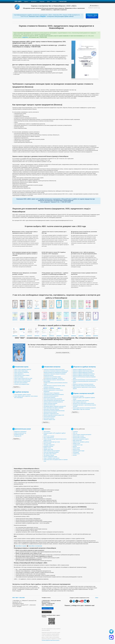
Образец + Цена (92, 16)
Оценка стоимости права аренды (21, 371)
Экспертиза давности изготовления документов (53, 402)
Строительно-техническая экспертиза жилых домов (54, 369)
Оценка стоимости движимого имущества (23, 369)
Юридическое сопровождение (20, 432)
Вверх (97, 598)
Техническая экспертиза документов (51, 396)
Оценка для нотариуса (19, 377)
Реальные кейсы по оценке (78, 436)
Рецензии (42, 1)
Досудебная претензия (19, 435)
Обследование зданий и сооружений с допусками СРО (55, 406)
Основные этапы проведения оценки (22, 384)
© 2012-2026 (22, 598)
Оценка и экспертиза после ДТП (84, 393)
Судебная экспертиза (22, 392)
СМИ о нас (75, 433)
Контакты (54, 1)
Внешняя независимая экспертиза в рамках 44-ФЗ (54, 415)
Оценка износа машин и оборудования (51, 393)
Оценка (26, 1)
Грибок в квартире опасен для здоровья (52, 451)
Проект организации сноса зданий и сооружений (53, 408)
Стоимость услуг (76, 454)
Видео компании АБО (77, 440)
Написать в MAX (47, 612)
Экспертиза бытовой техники (49, 405)
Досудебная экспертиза (48, 446)
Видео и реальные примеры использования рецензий (84, 386)
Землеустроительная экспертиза (50, 412)
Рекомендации (76, 452)
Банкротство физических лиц (20, 433)
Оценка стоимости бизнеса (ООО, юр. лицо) (23, 378)
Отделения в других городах (79, 451)
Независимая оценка (22, 367)
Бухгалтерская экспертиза (49, 418)
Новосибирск (94, 5)
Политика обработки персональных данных (51, 640)
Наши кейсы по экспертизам (34, 546)
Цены (48, 1)
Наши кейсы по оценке (20, 546)
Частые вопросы (47, 432)
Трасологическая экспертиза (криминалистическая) (54, 411)
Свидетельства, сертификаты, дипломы (81, 442)
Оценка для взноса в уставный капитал (22, 381)
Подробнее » (16, 387)
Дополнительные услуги (23, 429)
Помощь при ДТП (76, 448)
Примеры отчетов (47, 448)
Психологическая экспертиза (49, 417)
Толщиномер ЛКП (18, 436)
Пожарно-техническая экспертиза (50, 403)
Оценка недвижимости (19, 374)
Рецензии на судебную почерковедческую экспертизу (84, 374)
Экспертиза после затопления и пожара (53, 377)
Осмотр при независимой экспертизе (51, 452)
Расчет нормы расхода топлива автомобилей (53, 399)
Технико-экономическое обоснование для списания (54, 400)
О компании (75, 432)
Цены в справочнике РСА (49, 438)
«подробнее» (25, 37)
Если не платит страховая (78, 396)
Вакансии (75, 446)
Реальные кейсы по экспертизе (79, 438)
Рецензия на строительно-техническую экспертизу (83, 384)
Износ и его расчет (47, 443)
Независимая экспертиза (52, 367)
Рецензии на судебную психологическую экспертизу (83, 375)
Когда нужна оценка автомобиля (21, 383)
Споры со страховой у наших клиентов (81, 401)
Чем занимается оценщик (49, 455)
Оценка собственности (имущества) (21, 372)
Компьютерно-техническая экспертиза (51, 409)
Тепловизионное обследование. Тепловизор (54, 378)
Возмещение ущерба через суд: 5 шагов (52, 442)
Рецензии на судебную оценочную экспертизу (82, 369)
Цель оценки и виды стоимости (50, 454)
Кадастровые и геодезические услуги (51, 414)
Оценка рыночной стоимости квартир (22, 375)
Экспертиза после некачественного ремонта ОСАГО (83, 404)
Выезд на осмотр (76, 449)
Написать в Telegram (48, 608)
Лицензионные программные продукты (81, 439)
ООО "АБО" (15, 598)
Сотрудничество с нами (78, 445)
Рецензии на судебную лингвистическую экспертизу (83, 371)
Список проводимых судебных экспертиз (22, 395)
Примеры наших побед (48, 449)
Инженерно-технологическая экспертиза (52, 389)
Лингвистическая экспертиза (49, 397)
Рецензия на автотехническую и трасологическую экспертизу (85, 380)
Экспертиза (34, 1)
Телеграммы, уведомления (49, 445)
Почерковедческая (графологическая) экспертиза (54, 395)
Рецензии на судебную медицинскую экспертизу (83, 372)
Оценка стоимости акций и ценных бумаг (23, 380)
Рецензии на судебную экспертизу (85, 367)
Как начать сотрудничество (63, 352)
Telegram (43, 16)
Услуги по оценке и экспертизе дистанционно (82, 435)
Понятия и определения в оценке (50, 457)
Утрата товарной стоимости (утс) (80, 402)
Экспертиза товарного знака (49, 420)
